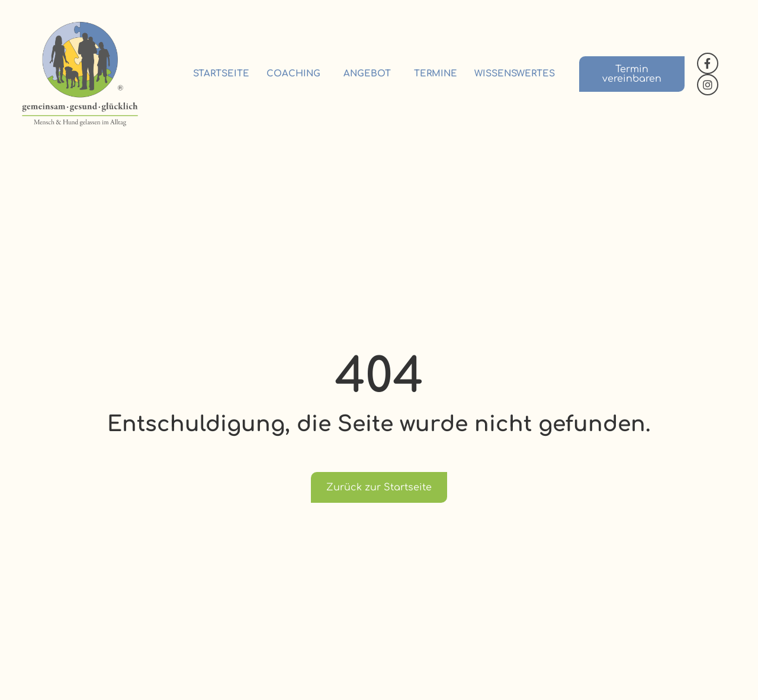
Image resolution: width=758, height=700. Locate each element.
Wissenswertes (515, 74)
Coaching (296, 74)
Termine (436, 74)
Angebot (370, 74)
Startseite (221, 74)
